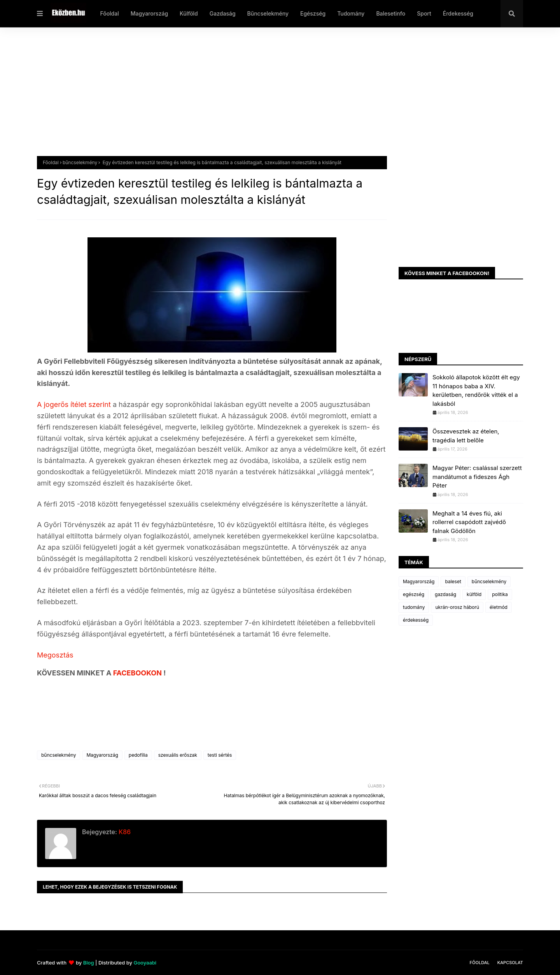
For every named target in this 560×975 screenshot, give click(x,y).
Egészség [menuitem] (313, 13)
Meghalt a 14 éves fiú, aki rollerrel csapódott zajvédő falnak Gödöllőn (469, 522)
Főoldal (51, 162)
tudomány (414, 607)
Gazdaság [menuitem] (223, 13)
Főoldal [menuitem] (109, 13)
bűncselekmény (80, 162)
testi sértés (220, 755)
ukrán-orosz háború (457, 607)
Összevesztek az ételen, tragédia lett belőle (466, 436)
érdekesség (416, 620)
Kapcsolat (510, 963)
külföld (474, 594)
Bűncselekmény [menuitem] (268, 13)
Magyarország (102, 755)
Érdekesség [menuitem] (458, 13)
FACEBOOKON (138, 673)
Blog (89, 963)
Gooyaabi (145, 963)
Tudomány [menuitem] (351, 13)
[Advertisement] (270, 98)
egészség (414, 594)
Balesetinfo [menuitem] (391, 13)
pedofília (138, 755)
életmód (499, 607)
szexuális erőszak (178, 755)
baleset (453, 581)
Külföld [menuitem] (189, 13)
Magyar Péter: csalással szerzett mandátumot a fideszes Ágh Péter (477, 477)
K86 (124, 832)
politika (500, 594)
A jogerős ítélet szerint (74, 404)
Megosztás (55, 655)
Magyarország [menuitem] (149, 13)
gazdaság (445, 594)
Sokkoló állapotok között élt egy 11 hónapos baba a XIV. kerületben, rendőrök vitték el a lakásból (476, 390)
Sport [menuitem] (424, 13)
